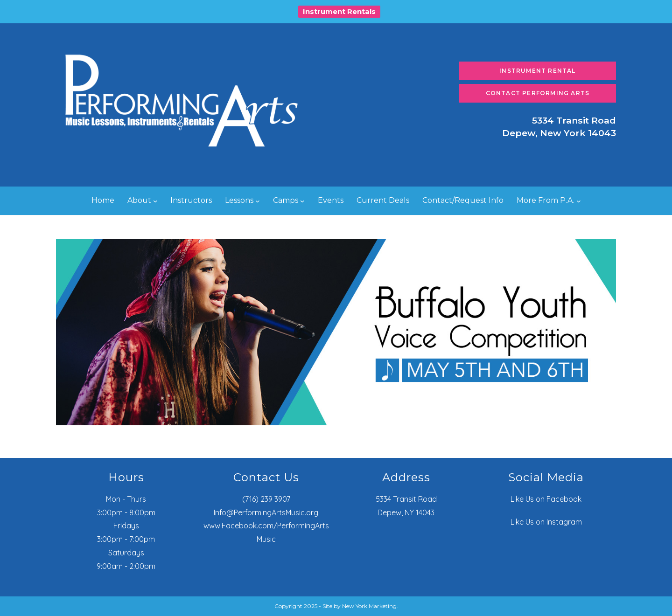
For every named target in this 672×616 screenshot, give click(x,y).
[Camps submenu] (302, 201)
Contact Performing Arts (538, 93)
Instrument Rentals (339, 11)
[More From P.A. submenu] (579, 201)
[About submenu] (155, 201)
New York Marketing (369, 606)
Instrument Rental (537, 71)
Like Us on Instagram (546, 522)
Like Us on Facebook (546, 499)
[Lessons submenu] (258, 201)
